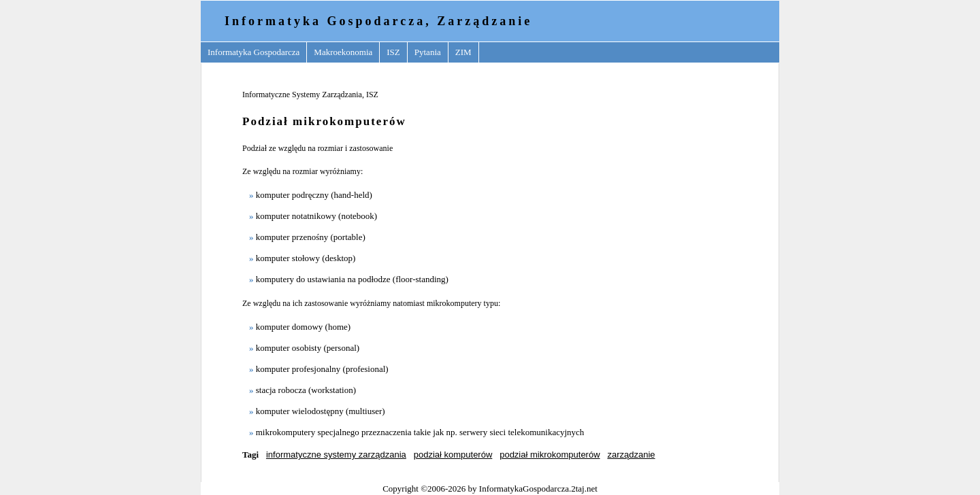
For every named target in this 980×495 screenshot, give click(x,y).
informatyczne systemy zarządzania (336, 455)
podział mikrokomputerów (550, 455)
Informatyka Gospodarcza (254, 52)
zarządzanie (631, 455)
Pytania (428, 52)
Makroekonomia (343, 52)
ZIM (463, 52)
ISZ (393, 52)
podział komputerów (453, 455)
